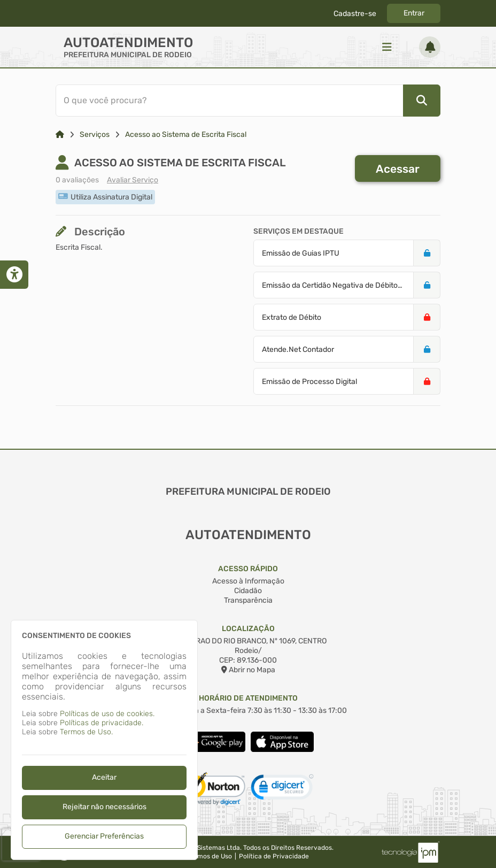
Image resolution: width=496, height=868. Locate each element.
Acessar (398, 169)
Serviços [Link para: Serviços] (95, 135)
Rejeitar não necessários (104, 807)
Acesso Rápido (248, 569)
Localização (248, 629)
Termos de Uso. (86, 732)
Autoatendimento (128, 43)
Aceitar (104, 777)
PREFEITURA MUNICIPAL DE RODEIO (128, 55)
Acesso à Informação (248, 581)
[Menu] (387, 47)
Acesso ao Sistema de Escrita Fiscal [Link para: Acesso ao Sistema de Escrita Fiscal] (186, 135)
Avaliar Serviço (133, 180)
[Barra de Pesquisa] (244, 101)
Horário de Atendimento (248, 698)
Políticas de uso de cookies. (107, 714)
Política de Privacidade (274, 856)
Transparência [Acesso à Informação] (248, 600)
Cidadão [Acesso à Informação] (248, 591)
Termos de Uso (210, 856)
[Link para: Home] (60, 135)
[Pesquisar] (422, 101)
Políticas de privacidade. (102, 723)
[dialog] (104, 740)
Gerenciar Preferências (104, 836)
